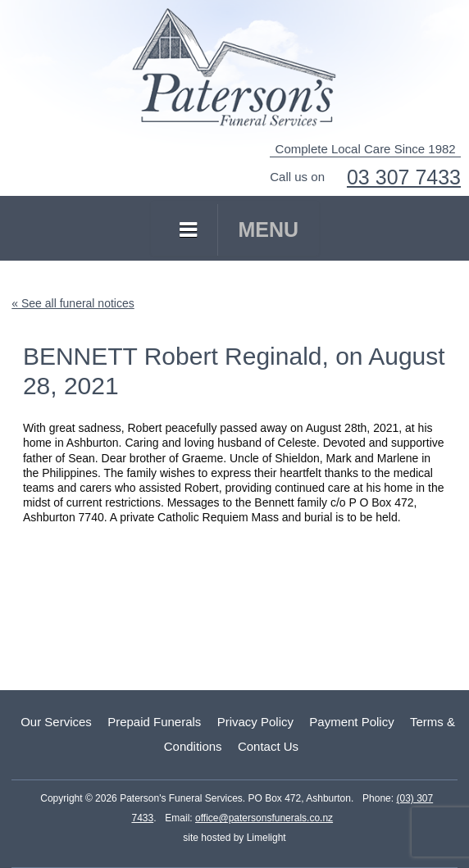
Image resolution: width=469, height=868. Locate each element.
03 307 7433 (404, 177)
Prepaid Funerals (154, 722)
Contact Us (268, 746)
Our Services (56, 722)
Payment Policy (351, 722)
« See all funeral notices (73, 303)
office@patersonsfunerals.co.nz (264, 818)
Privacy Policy (255, 722)
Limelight (264, 838)
